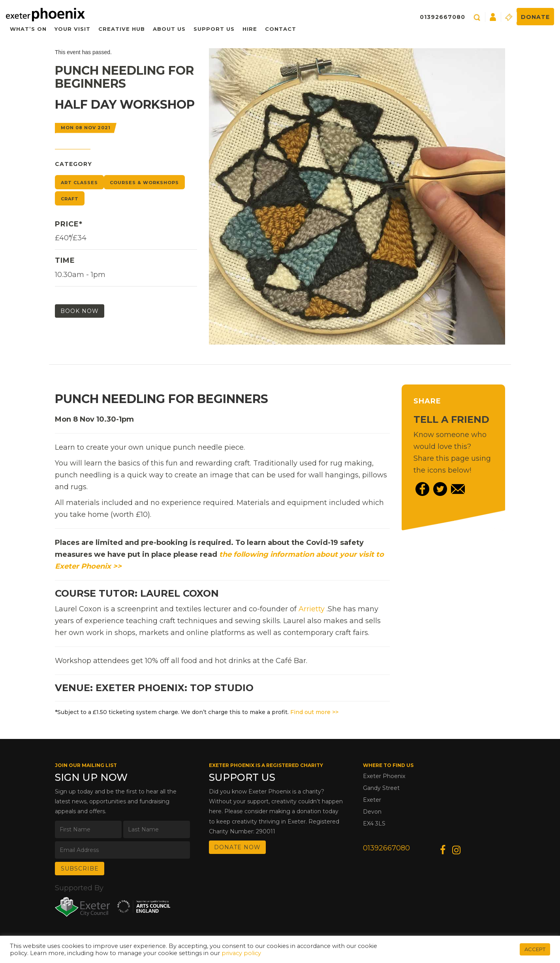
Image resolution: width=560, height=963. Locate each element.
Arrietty (312, 609)
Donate (535, 17)
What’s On (28, 29)
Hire (250, 29)
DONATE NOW (237, 847)
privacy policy (241, 953)
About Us (169, 29)
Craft (70, 199)
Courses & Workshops (144, 183)
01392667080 (443, 17)
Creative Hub (122, 29)
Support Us (214, 29)
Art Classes (79, 183)
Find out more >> (314, 712)
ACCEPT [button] (535, 949)
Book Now (80, 311)
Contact (281, 29)
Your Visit (72, 29)
